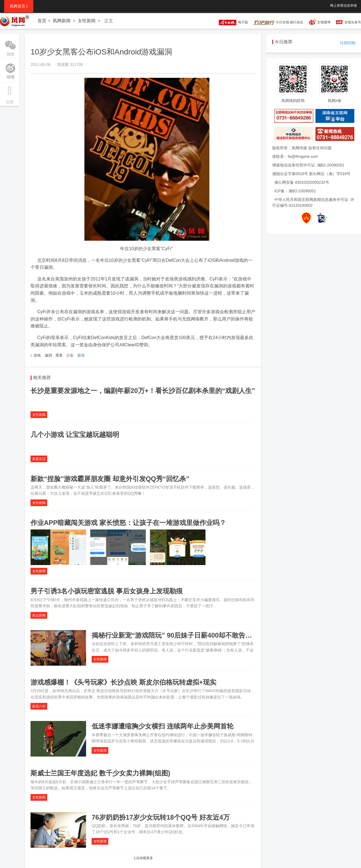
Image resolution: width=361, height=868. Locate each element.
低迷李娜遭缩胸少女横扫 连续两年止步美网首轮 (163, 726)
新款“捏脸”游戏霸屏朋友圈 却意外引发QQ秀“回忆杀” (110, 479)
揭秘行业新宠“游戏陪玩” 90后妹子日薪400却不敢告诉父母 (178, 635)
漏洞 (48, 355)
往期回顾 (348, 43)
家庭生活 (39, 459)
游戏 (37, 355)
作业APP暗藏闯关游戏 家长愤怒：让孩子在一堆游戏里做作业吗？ (128, 523)
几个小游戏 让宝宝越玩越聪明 (75, 435)
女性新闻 (87, 21)
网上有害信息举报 (344, 6)
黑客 (59, 355)
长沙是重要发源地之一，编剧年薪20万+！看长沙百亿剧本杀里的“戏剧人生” (143, 391)
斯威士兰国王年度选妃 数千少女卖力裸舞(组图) (100, 773)
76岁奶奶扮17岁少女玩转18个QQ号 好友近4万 (161, 817)
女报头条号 (353, 22)
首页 (42, 21)
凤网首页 (19, 6)
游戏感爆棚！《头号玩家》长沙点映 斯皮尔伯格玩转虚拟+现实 (123, 682)
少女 (70, 355)
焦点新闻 (39, 615)
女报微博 (324, 22)
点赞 (10, 93)
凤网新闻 (62, 21)
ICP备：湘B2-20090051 (295, 191)
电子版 (231, 22)
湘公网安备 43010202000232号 (302, 182)
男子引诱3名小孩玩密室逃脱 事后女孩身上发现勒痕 (107, 591)
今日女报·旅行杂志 (278, 22)
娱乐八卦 (39, 706)
